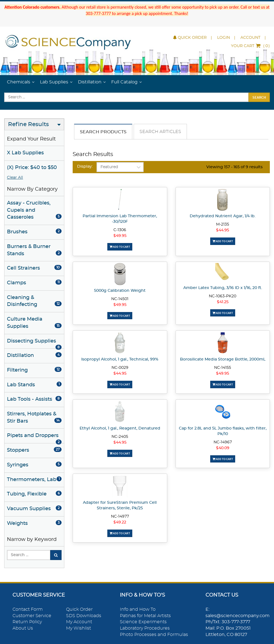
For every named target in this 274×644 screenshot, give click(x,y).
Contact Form (28, 609)
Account (250, 38)
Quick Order (190, 38)
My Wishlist (78, 628)
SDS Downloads (84, 616)
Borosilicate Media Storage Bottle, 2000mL (223, 359)
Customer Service (32, 616)
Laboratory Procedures (145, 628)
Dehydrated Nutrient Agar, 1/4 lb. (223, 216)
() (250, 46)
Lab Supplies (54, 82)
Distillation (90, 82)
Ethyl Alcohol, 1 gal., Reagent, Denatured (120, 428)
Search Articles (160, 132)
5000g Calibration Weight (120, 291)
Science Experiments (143, 622)
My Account (79, 622)
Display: (85, 167)
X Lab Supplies (25, 153)
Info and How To (138, 609)
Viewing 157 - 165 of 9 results (234, 167)
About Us (23, 628)
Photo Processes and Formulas (154, 635)
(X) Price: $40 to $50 (32, 168)
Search (259, 97)
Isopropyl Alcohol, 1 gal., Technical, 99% (120, 359)
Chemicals (19, 82)
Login (224, 38)
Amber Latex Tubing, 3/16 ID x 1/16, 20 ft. (223, 288)
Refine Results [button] (28, 124)
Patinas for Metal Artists (145, 616)
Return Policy (27, 622)
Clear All (15, 178)
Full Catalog (124, 82)
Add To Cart (120, 247)
